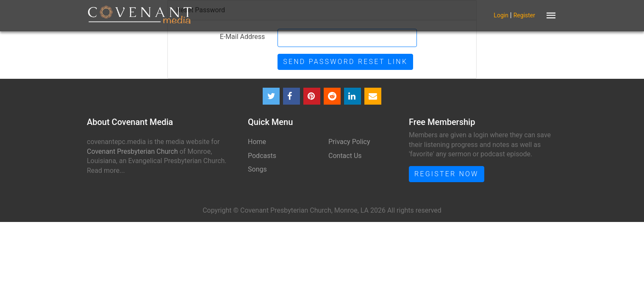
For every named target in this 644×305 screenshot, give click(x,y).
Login (501, 15)
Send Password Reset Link (345, 62)
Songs (257, 169)
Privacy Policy (349, 142)
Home (257, 142)
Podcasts (262, 156)
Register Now (447, 174)
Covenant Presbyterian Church (132, 151)
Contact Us (345, 156)
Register (524, 15)
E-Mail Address (243, 37)
